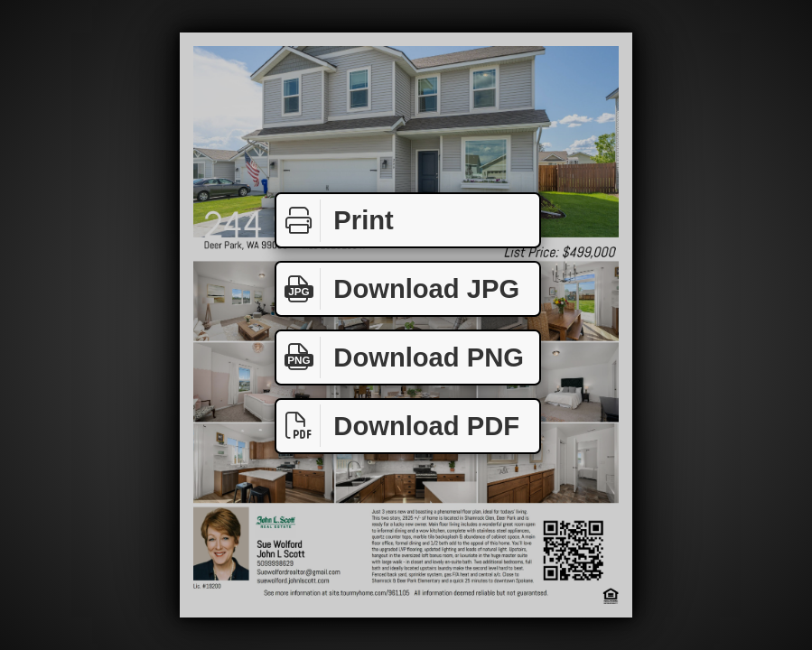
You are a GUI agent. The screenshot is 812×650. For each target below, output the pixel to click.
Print (335, 221)
